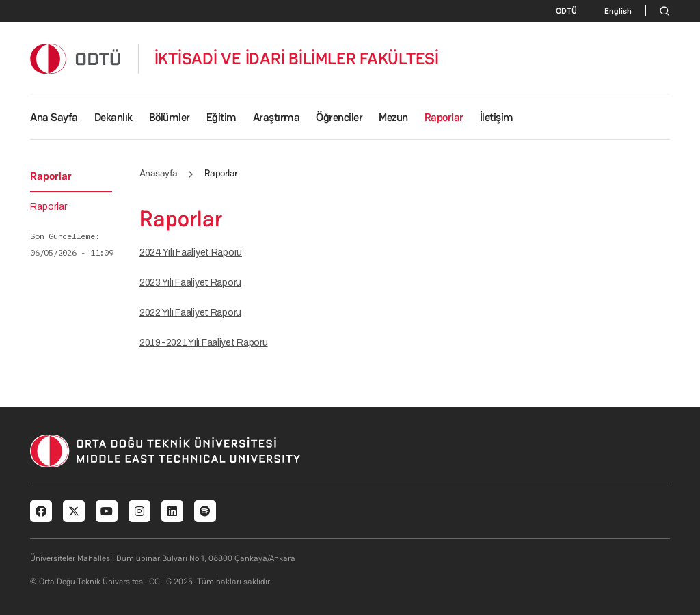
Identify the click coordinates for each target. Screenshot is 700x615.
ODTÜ (566, 11)
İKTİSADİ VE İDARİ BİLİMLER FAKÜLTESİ (297, 59)
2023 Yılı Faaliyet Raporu (190, 283)
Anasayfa (159, 173)
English (618, 11)
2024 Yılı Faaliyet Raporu (191, 252)
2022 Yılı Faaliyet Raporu (190, 313)
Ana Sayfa (54, 117)
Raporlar (49, 207)
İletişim (497, 117)
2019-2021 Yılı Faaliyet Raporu (204, 343)
